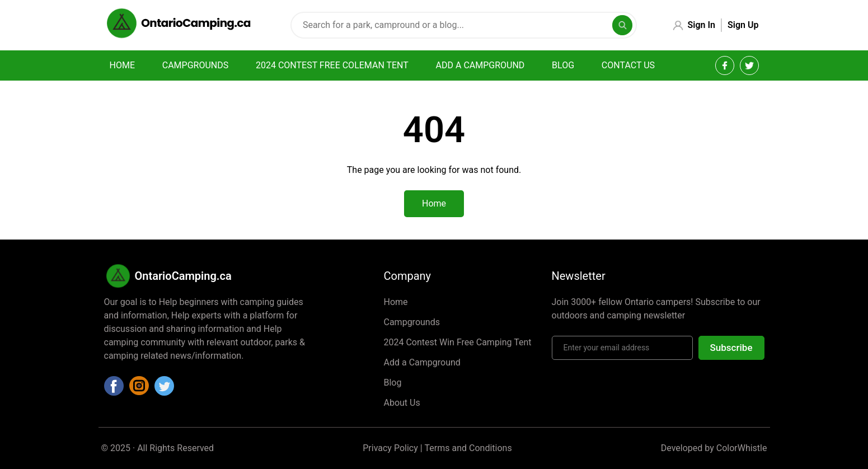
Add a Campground (422, 362)
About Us (402, 403)
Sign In (702, 25)
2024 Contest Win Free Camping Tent (458, 342)
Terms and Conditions (468, 448)
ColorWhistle (742, 448)
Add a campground (480, 65)
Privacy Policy (390, 448)
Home (122, 65)
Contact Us (628, 65)
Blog (563, 65)
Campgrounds (195, 65)
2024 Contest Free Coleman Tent (332, 65)
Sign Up (743, 25)
